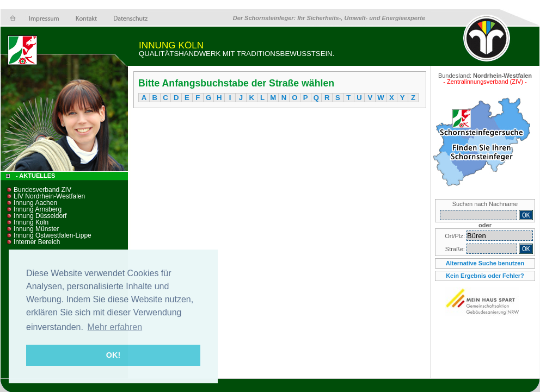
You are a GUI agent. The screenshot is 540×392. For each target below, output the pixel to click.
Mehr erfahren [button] (115, 327)
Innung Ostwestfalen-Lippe (53, 235)
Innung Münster (36, 229)
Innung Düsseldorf (40, 216)
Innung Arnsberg (38, 209)
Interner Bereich (37, 242)
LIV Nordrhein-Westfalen (49, 196)
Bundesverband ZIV (42, 190)
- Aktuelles (35, 176)
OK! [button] (113, 355)
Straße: (456, 249)
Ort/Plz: (456, 236)
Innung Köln (31, 222)
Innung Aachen (35, 203)
